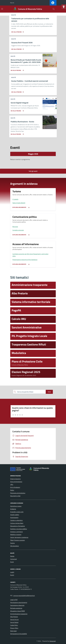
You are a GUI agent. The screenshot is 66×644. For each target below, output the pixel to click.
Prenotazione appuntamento (19, 602)
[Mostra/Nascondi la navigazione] (2, 9)
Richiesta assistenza (16, 608)
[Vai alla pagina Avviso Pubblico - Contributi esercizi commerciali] (18, 91)
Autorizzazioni (14, 517)
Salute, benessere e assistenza (19, 537)
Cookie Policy (14, 625)
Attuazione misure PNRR (18, 611)
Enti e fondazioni (15, 487)
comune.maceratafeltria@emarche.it (24, 596)
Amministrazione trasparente (19, 614)
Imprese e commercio (16, 532)
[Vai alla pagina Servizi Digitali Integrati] (17, 110)
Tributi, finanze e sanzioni (18, 540)
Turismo (12, 543)
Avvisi (12, 562)
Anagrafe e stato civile (17, 512)
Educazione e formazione (18, 526)
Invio (49, 392)
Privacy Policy (14, 628)
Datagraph (53, 641)
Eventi (12, 575)
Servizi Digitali (14, 622)
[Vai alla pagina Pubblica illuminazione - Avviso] (17, 133)
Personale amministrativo (18, 493)
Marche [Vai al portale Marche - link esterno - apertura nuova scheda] (12, 3)
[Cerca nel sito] (54, 9)
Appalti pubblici (15, 515)
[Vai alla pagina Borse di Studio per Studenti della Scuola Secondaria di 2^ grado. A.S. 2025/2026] (17, 70)
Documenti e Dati (15, 496)
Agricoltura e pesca (16, 506)
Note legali (13, 631)
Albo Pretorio (14, 617)
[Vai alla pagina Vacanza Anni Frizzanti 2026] (18, 48)
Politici (12, 490)
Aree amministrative (16, 482)
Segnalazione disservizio (17, 605)
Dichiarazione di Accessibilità (19, 634)
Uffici (12, 484)
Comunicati (13, 559)
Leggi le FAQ (14, 600)
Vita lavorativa (14, 546)
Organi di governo (15, 479)
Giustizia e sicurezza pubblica (19, 529)
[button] (64, 7)
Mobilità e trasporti (16, 535)
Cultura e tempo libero (17, 523)
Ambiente (13, 509)
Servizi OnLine (14, 620)
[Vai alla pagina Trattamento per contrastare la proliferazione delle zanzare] (18, 31)
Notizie (12, 556)
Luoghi (12, 572)
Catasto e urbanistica (16, 520)
